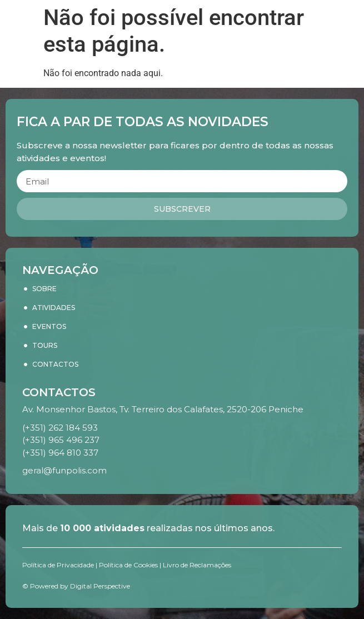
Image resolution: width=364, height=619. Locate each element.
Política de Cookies (128, 565)
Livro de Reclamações (197, 565)
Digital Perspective (100, 586)
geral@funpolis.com (64, 470)
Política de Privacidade (58, 565)
